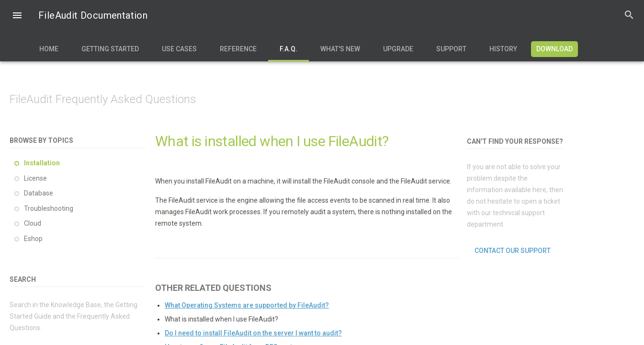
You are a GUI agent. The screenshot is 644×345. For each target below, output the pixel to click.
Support (451, 49)
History (503, 49)
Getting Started (110, 49)
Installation (42, 163)
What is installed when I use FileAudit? (221, 319)
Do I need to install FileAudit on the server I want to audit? (253, 333)
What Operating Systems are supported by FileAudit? (247, 305)
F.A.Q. (288, 49)
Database (39, 193)
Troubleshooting (49, 208)
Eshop (33, 239)
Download (554, 49)
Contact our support (513, 251)
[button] (17, 16)
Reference (238, 49)
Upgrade (398, 49)
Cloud (33, 223)
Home (49, 49)
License (35, 178)
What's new (340, 49)
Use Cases (179, 49)
